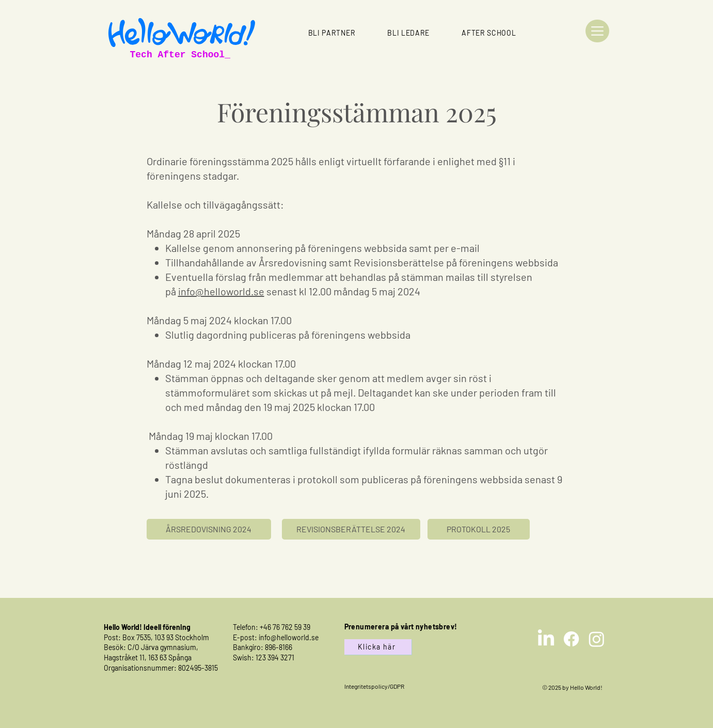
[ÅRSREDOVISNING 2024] (209, 529)
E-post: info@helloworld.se (276, 637)
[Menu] (597, 31)
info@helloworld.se (221, 291)
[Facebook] (571, 639)
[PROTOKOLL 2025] (479, 529)
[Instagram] (597, 639)
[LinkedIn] (546, 639)
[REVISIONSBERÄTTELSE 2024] (351, 529)
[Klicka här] (378, 647)
